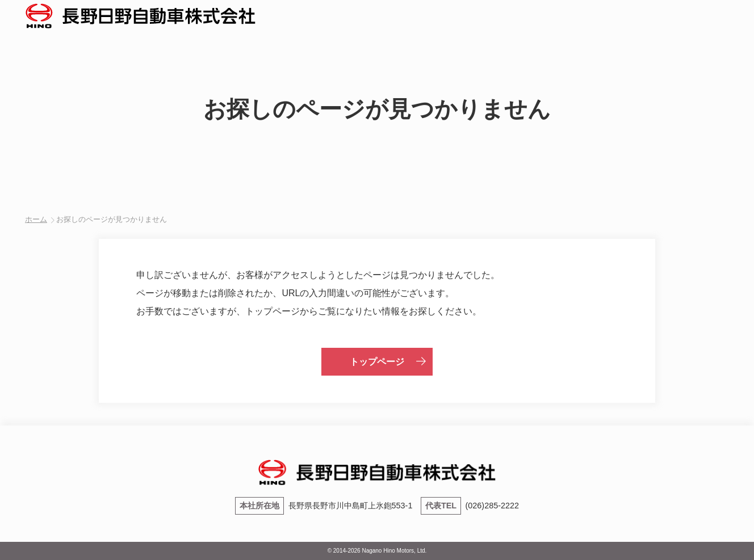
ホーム (36, 219)
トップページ (377, 362)
